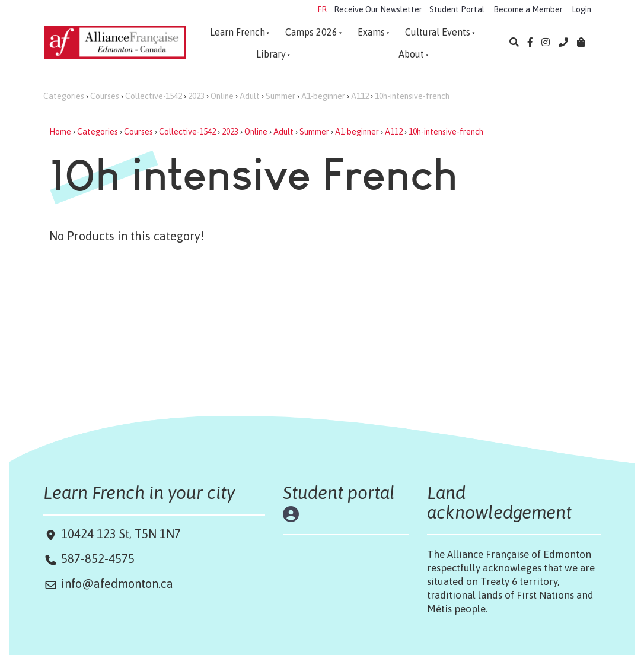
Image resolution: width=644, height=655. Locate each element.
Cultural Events (438, 32)
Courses (105, 96)
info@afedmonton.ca (117, 584)
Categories (64, 96)
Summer (280, 96)
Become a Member (528, 9)
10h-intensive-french (412, 96)
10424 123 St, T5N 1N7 (119, 534)
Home (60, 132)
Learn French (237, 32)
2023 (196, 96)
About (411, 54)
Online (222, 96)
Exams (371, 32)
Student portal (339, 492)
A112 (360, 96)
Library (271, 54)
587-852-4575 (98, 559)
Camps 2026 (311, 32)
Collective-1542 (154, 96)
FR (322, 9)
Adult (250, 96)
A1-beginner (323, 96)
